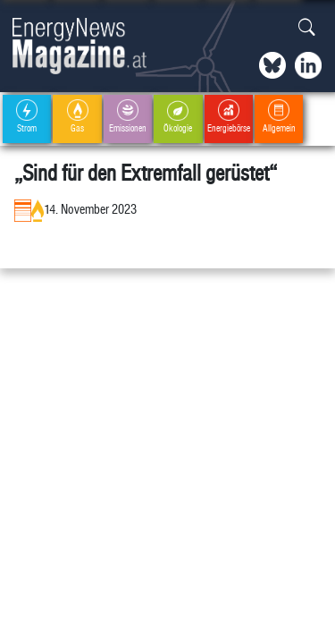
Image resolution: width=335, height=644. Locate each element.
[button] (307, 28)
